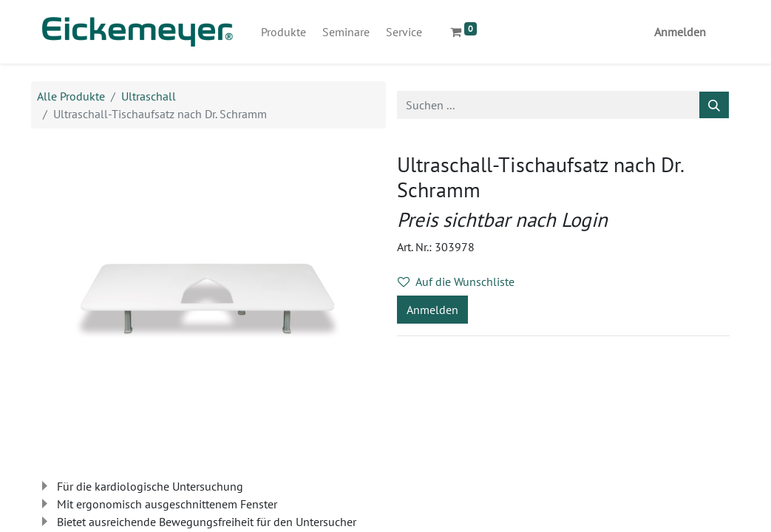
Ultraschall (149, 96)
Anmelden (680, 32)
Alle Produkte (71, 96)
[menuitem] (283, 32)
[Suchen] (714, 105)
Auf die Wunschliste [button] (456, 282)
